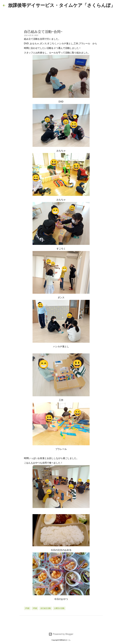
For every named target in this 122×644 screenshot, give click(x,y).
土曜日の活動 (59, 608)
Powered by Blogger (61, 634)
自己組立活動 (46, 608)
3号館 (35, 608)
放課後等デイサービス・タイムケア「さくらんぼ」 (62, 5)
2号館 (27, 608)
